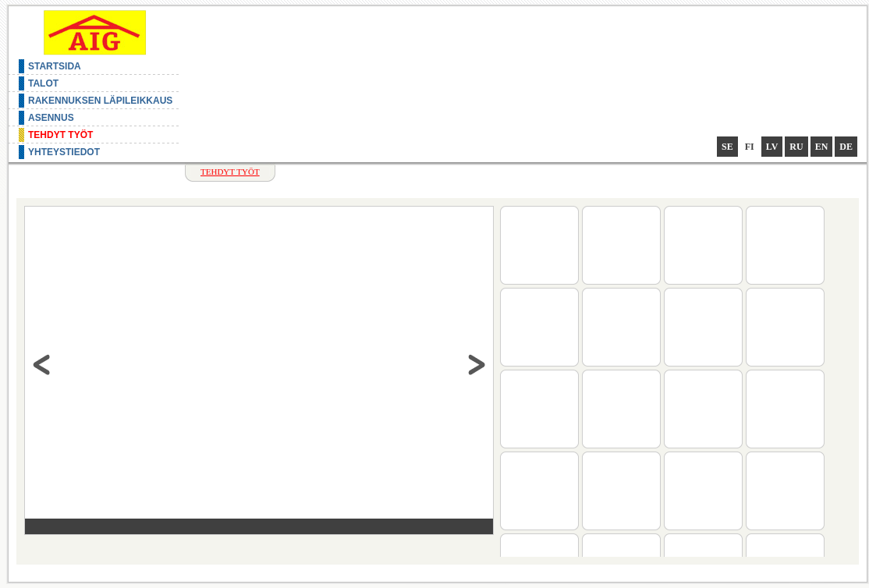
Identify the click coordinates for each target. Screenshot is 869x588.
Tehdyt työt (60, 135)
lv (772, 147)
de (846, 147)
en (822, 147)
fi (750, 147)
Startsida (55, 66)
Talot (43, 83)
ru (796, 147)
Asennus (51, 118)
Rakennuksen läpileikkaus (100, 101)
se (727, 147)
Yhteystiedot (64, 152)
